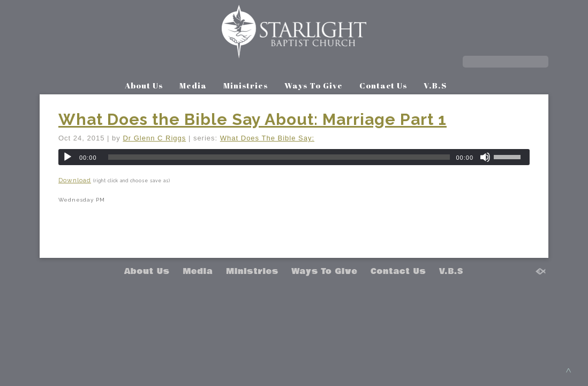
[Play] (67, 157)
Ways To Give (314, 85)
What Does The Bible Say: (267, 138)
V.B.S (435, 85)
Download (75, 180)
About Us (144, 85)
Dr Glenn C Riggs (154, 138)
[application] (294, 157)
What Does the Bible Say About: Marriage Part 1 (252, 119)
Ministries (246, 85)
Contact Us (383, 85)
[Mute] (485, 157)
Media (193, 85)
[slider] (279, 157)
